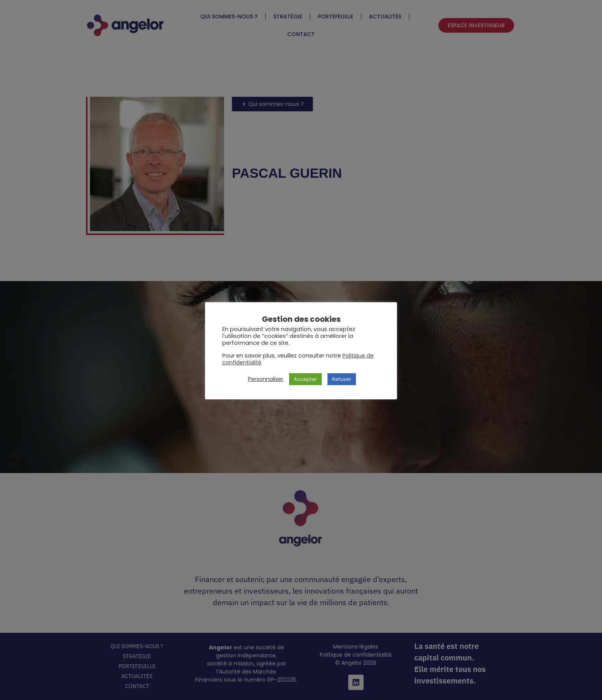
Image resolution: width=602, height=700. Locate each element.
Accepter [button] (305, 379)
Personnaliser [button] (266, 379)
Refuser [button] (342, 379)
